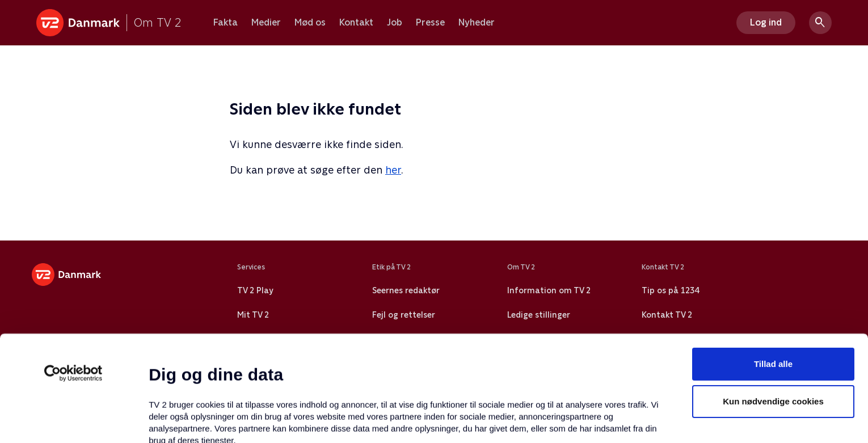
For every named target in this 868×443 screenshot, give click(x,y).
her (393, 170)
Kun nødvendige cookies (773, 302)
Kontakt (356, 23)
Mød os (310, 23)
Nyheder (477, 23)
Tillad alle (773, 265)
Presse (430, 23)
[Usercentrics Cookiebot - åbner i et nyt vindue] (73, 274)
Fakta (226, 23)
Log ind (766, 22)
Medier (266, 23)
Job (395, 23)
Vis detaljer (550, 421)
